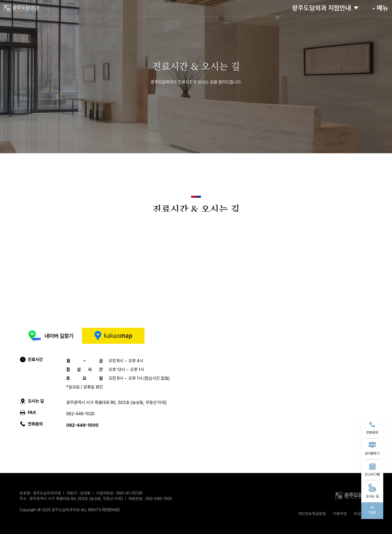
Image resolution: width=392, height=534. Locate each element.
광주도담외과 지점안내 (323, 8)
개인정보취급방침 (312, 514)
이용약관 (340, 514)
